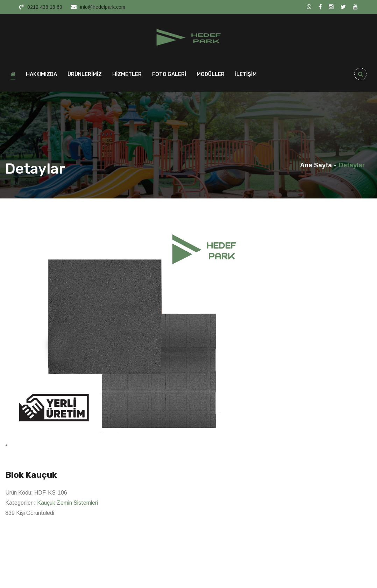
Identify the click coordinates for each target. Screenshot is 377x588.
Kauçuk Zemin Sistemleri (67, 504)
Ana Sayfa (316, 167)
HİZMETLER (127, 76)
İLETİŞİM (246, 76)
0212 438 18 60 (45, 7)
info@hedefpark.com (103, 7)
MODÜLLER (211, 76)
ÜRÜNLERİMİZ (85, 76)
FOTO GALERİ (169, 76)
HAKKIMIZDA (41, 76)
